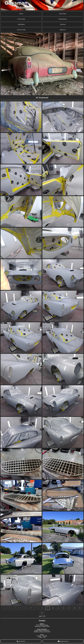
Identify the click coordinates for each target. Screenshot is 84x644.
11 (58, 608)
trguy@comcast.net (63, 641)
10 (53, 608)
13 (69, 608)
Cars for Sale (21, 30)
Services (63, 24)
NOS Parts (63, 14)
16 (42, 613)
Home (21, 14)
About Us (63, 30)
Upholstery (21, 24)
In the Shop (21, 19)
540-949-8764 (21, 641)
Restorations (63, 19)
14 (74, 608)
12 (64, 608)
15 (80, 608)
